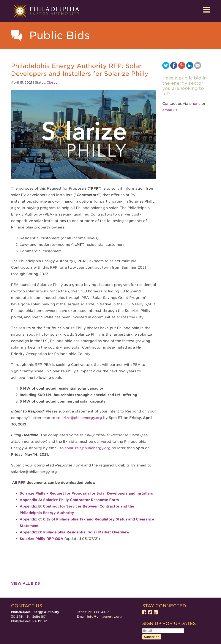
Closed (52, 82)
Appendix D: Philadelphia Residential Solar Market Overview (74, 532)
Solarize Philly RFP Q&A (41, 539)
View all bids (25, 583)
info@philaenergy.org (104, 617)
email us (170, 110)
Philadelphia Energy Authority (45, 11)
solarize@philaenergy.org (88, 448)
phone (195, 104)
